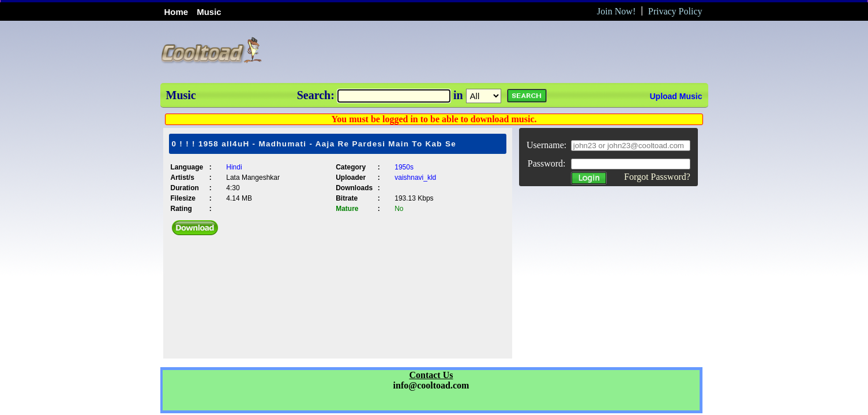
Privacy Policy (675, 11)
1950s (404, 167)
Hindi (234, 167)
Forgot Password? (657, 177)
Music (209, 12)
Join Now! (616, 11)
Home (176, 12)
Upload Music (676, 96)
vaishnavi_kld (415, 178)
